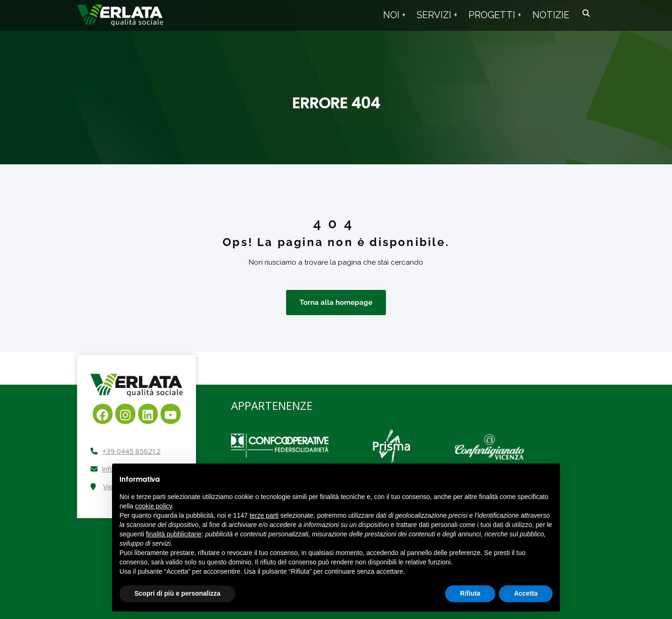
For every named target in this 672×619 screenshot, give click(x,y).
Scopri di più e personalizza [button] (177, 593)
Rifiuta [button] (470, 593)
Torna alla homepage (336, 302)
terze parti (264, 515)
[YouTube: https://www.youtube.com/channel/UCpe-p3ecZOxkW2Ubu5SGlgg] (171, 414)
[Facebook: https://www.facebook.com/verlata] (103, 414)
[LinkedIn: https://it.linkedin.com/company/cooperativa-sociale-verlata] (148, 414)
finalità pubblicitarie (174, 534)
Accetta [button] (526, 593)
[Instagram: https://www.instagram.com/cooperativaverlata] (125, 414)
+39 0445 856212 (131, 451)
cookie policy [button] (153, 506)
